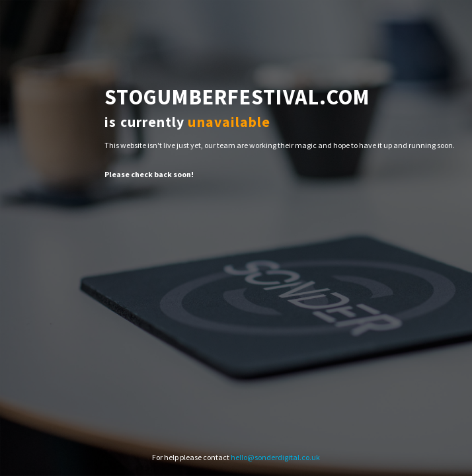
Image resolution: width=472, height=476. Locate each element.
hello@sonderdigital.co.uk (275, 457)
